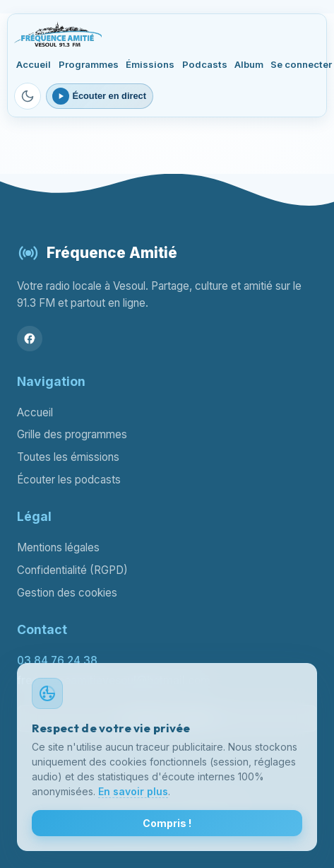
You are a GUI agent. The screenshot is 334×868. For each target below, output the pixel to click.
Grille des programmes (72, 434)
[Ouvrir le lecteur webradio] (100, 96)
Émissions (150, 64)
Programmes (89, 64)
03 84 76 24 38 (57, 661)
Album (249, 64)
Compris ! (167, 823)
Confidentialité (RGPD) (72, 570)
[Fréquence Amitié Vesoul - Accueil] (58, 34)
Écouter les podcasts (69, 480)
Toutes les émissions (68, 457)
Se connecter (301, 64)
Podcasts (205, 64)
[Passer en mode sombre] (28, 96)
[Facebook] (30, 339)
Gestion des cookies (67, 593)
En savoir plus (133, 791)
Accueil (34, 64)
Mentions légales (58, 547)
